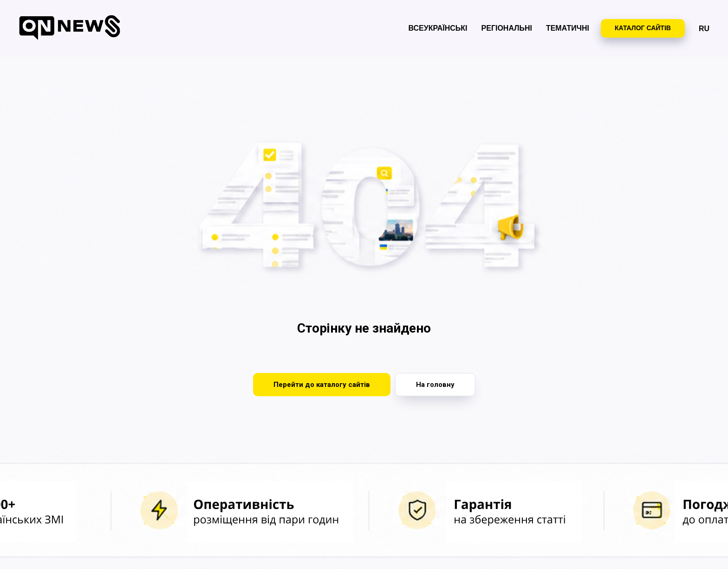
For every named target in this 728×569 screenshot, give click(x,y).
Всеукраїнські (438, 28)
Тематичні (568, 28)
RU (704, 29)
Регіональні (507, 28)
